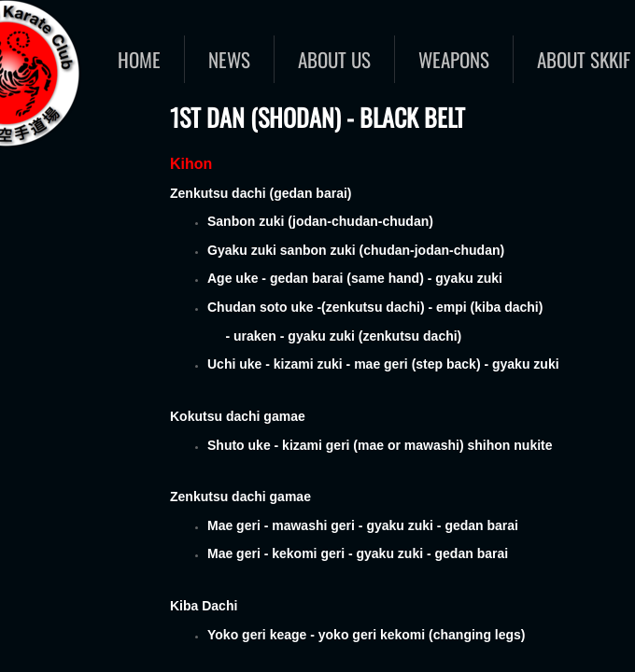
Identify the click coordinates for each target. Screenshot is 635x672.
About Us (334, 59)
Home (139, 59)
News (229, 59)
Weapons (454, 59)
